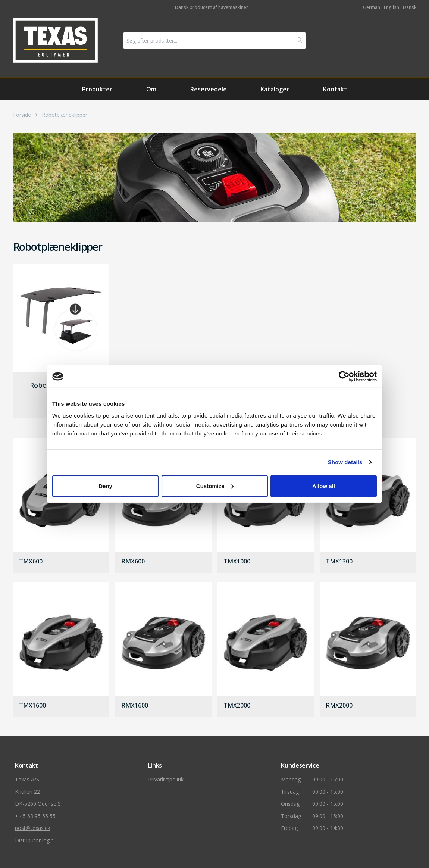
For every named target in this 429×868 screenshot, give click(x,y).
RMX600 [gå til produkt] (133, 562)
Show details (345, 462)
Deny (105, 486)
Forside (22, 115)
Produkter (97, 89)
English (392, 7)
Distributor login (34, 840)
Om (151, 89)
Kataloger (275, 89)
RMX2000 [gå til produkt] (339, 706)
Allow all (324, 486)
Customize (215, 486)
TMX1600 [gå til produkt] (32, 706)
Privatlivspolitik (166, 779)
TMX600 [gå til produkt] (31, 562)
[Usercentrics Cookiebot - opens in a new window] (344, 377)
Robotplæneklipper (65, 115)
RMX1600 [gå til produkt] (135, 706)
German (372, 7)
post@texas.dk (33, 828)
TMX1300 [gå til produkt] (339, 562)
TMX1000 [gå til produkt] (237, 562)
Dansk (410, 7)
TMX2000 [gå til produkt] (237, 706)
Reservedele (209, 89)
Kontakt (335, 89)
